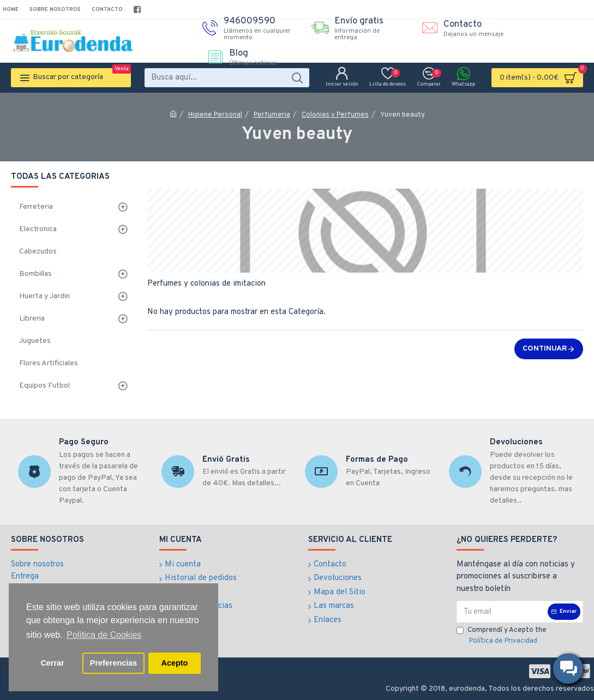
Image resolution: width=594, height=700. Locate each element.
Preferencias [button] (113, 663)
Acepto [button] (175, 663)
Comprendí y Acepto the (502, 636)
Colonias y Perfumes (335, 115)
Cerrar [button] (52, 663)
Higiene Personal (215, 115)
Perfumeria (272, 115)
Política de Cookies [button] (104, 635)
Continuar (545, 349)
